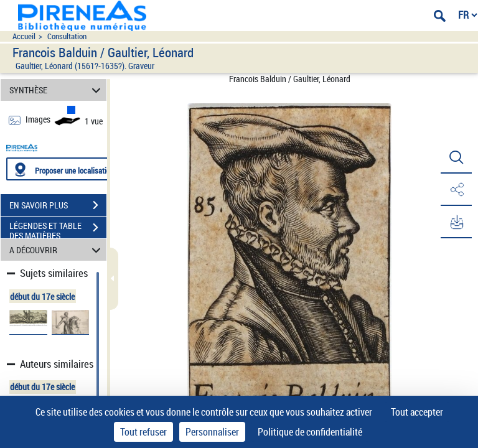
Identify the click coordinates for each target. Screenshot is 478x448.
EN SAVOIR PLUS (58, 205)
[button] (456, 157)
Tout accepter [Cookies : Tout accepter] (417, 412)
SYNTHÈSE (57, 90)
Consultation (67, 36)
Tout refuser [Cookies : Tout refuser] (143, 432)
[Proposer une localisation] (65, 169)
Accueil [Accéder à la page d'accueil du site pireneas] (24, 36)
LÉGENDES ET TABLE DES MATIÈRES (58, 229)
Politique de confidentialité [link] (310, 432)
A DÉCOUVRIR (57, 250)
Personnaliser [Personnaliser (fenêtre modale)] (212, 432)
